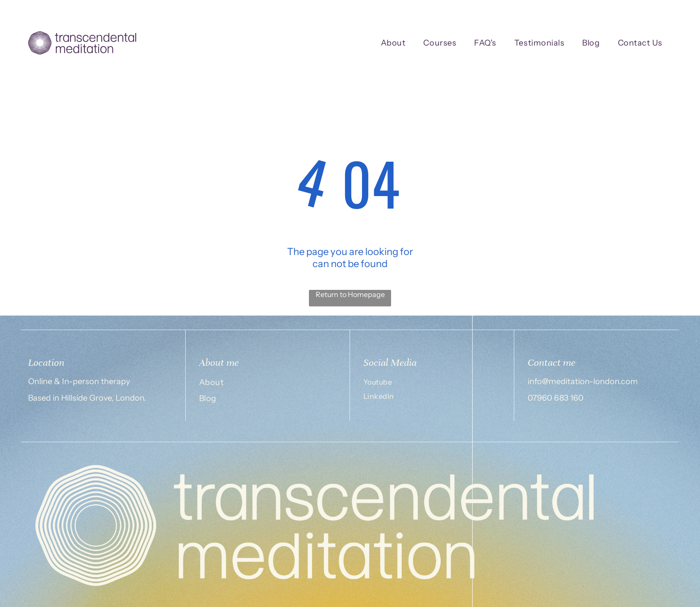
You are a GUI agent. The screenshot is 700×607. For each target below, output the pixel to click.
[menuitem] (393, 43)
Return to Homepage (350, 294)
